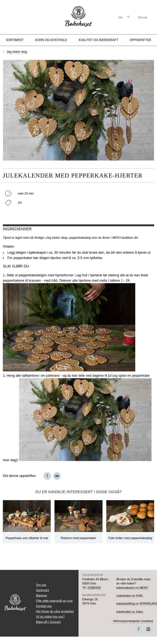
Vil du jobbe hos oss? (50, 617)
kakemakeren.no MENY (133, 588)
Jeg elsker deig (17, 52)
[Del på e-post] (57, 476)
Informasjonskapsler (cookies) (133, 621)
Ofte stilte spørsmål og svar (54, 601)
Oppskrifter (140, 40)
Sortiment (15, 40)
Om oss (143, 17)
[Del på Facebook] (47, 476)
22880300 (94, 588)
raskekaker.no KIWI (129, 596)
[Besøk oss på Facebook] (139, 629)
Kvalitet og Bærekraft (98, 40)
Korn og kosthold (51, 40)
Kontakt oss (44, 606)
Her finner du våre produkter (55, 611)
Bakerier (42, 596)
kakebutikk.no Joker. (130, 612)
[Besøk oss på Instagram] (148, 629)
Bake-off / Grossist (48, 622)
